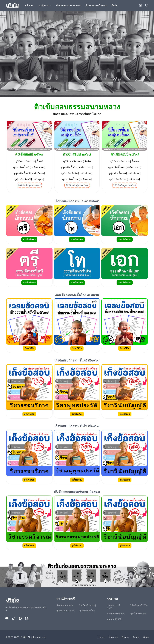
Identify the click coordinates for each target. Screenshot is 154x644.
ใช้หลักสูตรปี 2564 (139, 605)
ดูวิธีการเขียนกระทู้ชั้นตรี (29, 161)
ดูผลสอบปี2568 (114, 619)
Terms (136, 637)
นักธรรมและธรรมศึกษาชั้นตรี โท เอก (77, 114)
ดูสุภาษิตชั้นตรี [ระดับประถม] (29, 167)
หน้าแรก (29, 5)
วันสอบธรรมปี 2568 (114, 607)
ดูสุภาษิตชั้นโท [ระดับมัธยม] (77, 173)
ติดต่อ (114, 5)
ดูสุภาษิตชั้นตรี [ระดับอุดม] (29, 179)
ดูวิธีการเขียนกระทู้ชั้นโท (77, 161)
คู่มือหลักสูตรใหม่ (87, 611)
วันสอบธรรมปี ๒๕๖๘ (96, 5)
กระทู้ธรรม (43, 5)
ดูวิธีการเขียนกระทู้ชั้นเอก (125, 161)
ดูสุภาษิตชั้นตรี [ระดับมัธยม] (29, 173)
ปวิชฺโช (23, 637)
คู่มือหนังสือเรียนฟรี (65, 611)
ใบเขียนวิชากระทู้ (88, 605)
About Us (113, 637)
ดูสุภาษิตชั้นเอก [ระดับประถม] (125, 167)
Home (101, 637)
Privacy (125, 637)
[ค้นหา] (146, 5)
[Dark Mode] (139, 5)
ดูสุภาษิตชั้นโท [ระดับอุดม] (77, 179)
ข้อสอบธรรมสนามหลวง (69, 5)
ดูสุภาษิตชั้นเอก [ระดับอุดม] (125, 179)
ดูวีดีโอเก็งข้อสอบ (138, 614)
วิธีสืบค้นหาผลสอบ (116, 614)
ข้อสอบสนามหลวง (65, 605)
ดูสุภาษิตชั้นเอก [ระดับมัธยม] (125, 173)
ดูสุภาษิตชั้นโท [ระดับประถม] (77, 167)
